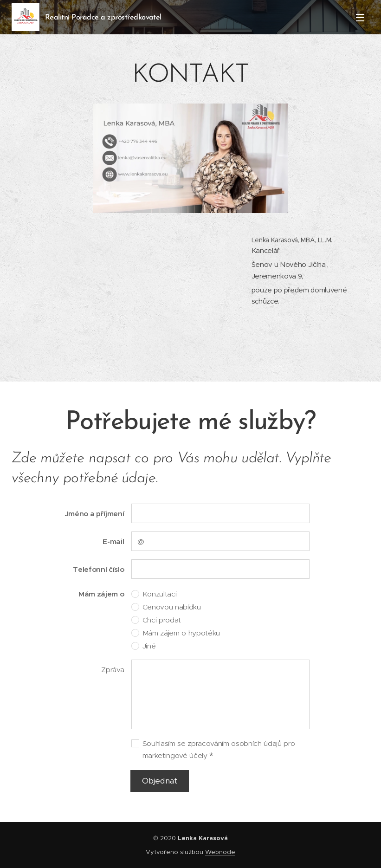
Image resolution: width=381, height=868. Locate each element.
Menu (360, 18)
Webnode (220, 852)
